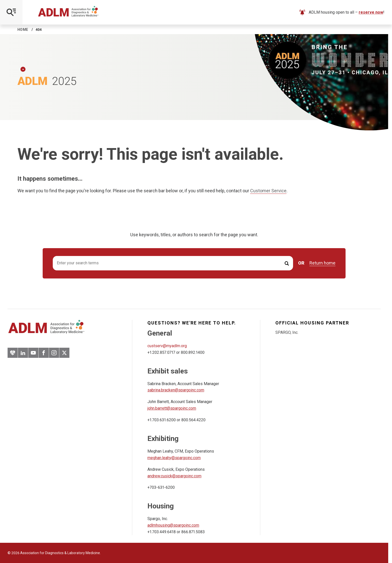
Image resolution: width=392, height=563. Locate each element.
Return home (322, 263)
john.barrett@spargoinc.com (172, 408)
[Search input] (173, 263)
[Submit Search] (287, 263)
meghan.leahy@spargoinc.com (174, 458)
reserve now (371, 12)
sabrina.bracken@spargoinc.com (176, 390)
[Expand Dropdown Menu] (23, 69)
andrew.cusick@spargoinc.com (174, 476)
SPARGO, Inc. (287, 332)
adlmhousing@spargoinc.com (173, 525)
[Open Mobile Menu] (11, 12)
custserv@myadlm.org (167, 346)
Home (23, 30)
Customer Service (268, 191)
